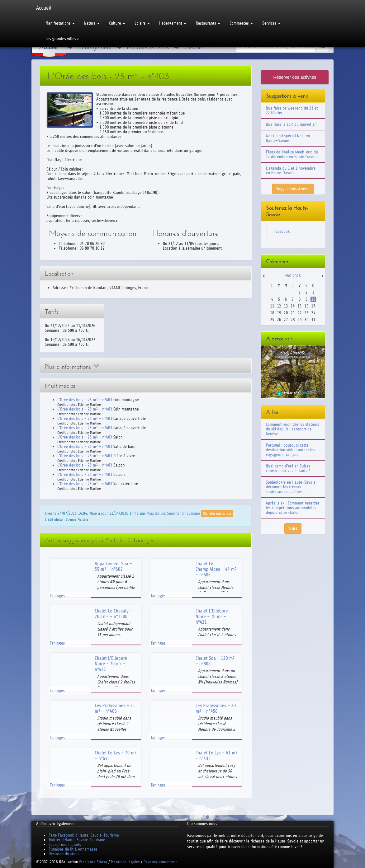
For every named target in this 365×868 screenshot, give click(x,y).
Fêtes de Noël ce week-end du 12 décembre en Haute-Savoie (292, 154)
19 (279, 313)
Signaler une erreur (217, 514)
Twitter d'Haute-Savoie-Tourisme (77, 840)
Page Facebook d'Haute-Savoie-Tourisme (84, 835)
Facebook (282, 231)
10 (313, 299)
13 (286, 306)
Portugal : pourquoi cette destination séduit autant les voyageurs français (291, 450)
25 (272, 320)
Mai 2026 (293, 276)
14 (293, 306)
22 (299, 313)
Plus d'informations (72, 367)
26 (279, 320)
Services (271, 23)
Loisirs (142, 23)
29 (299, 320)
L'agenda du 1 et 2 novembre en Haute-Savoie (291, 171)
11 (272, 306)
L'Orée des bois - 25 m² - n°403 (85, 400)
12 (279, 306)
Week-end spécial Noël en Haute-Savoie (288, 138)
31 (313, 320)
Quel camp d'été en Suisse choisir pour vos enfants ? (288, 468)
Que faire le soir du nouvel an (291, 124)
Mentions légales (125, 862)
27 (286, 320)
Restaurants (208, 23)
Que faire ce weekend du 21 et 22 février (292, 110)
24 (313, 313)
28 (293, 320)
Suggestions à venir (293, 189)
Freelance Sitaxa (93, 862)
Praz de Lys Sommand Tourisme (173, 513)
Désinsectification (64, 854)
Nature (92, 23)
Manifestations (60, 23)
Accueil (44, 8)
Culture (117, 23)
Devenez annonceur (160, 862)
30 (306, 320)
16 (306, 306)
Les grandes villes (62, 39)
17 (313, 306)
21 (293, 313)
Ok (322, 47)
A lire (293, 528)
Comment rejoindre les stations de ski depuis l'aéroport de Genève (293, 429)
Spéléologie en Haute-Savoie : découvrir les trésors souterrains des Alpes (292, 487)
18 (272, 313)
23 (306, 313)
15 (299, 306)
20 (286, 313)
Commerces (241, 23)
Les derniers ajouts (65, 845)
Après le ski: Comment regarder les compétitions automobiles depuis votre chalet (293, 508)
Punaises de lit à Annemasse (73, 849)
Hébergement (173, 23)
